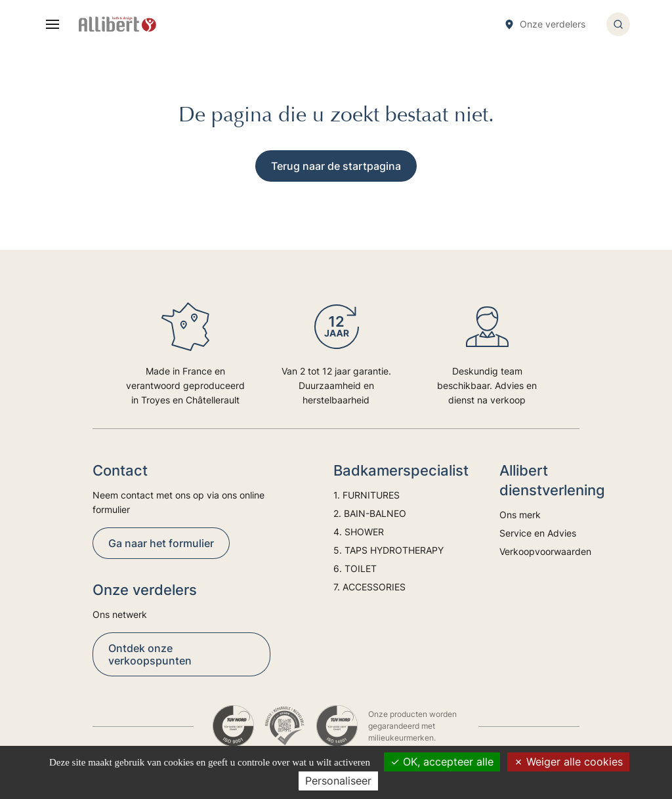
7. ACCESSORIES (369, 587)
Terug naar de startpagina (336, 166)
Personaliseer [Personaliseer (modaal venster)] (338, 781)
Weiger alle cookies (568, 762)
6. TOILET (355, 568)
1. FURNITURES (367, 495)
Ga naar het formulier (161, 543)
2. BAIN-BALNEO (370, 513)
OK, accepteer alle (442, 762)
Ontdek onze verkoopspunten (150, 654)
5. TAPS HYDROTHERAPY (388, 550)
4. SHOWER (359, 532)
